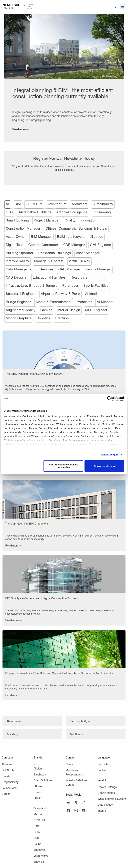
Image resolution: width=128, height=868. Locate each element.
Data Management (20, 269)
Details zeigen (109, 454)
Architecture (57, 204)
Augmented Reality (21, 310)
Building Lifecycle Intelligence (80, 237)
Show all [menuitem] (39, 862)
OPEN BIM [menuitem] (8, 770)
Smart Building (17, 220)
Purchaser (70, 285)
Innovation (88, 220)
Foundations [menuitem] (9, 788)
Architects (80, 204)
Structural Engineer (21, 294)
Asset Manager (88, 253)
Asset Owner (16, 237)
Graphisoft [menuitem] (40, 808)
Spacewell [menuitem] (40, 850)
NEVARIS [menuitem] (39, 820)
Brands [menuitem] (6, 776)
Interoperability (17, 261)
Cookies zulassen (104, 466)
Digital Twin (15, 245)
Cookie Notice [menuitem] (106, 793)
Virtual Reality (80, 261)
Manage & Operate (49, 261)
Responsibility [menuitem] (10, 782)
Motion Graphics (19, 318)
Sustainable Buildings (34, 212)
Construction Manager (23, 228)
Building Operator (20, 253)
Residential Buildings (55, 253)
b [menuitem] (34, 804)
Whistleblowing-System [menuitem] (112, 799)
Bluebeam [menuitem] (40, 774)
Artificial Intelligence (72, 212)
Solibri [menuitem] (37, 844)
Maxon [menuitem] (38, 814)
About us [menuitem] (7, 764)
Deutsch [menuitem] (103, 764)
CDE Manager (74, 245)
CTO (9, 212)
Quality (70, 220)
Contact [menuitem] (70, 757)
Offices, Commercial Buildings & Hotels (76, 228)
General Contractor (43, 245)
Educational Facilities (49, 277)
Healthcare (79, 277)
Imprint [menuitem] (102, 780)
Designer (46, 269)
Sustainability (103, 204)
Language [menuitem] (104, 757)
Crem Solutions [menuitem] (43, 780)
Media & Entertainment (54, 302)
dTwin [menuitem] (37, 792)
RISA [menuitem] (37, 826)
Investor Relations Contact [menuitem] (76, 782)
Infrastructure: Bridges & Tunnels (32, 285)
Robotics (43, 318)
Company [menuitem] (7, 757)
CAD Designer (17, 277)
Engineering (102, 212)
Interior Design (69, 310)
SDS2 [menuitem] (37, 838)
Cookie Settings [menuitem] (107, 787)
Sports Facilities (96, 285)
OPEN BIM (34, 204)
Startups (62, 318)
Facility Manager (98, 269)
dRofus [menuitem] (38, 786)
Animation (93, 294)
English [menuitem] (102, 770)
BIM (18, 204)
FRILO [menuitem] (37, 798)
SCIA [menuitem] (37, 832)
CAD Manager (69, 269)
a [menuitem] (34, 764)
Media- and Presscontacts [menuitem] (74, 772)
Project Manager (47, 220)
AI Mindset (105, 302)
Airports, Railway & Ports (60, 294)
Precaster (84, 302)
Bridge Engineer (18, 302)
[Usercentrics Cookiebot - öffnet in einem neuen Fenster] (110, 399)
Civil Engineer (101, 245)
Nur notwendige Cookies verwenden (63, 466)
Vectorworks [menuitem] (41, 856)
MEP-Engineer (96, 310)
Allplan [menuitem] (38, 768)
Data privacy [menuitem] (105, 805)
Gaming (46, 310)
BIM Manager (41, 237)
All (8, 204)
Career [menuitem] (6, 794)
